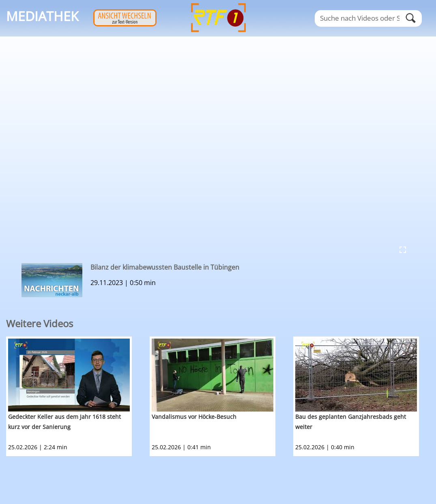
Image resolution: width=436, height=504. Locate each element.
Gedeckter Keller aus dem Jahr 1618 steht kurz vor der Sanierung (64, 422)
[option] (78, 396)
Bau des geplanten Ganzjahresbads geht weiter (351, 422)
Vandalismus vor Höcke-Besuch (194, 417)
